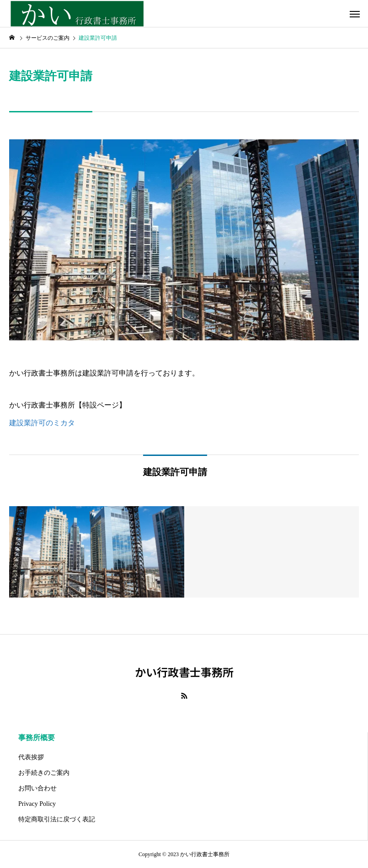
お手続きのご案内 (44, 773)
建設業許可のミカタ (42, 423)
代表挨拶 (31, 757)
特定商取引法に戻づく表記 (57, 819)
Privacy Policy (37, 804)
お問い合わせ (37, 788)
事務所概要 (37, 738)
